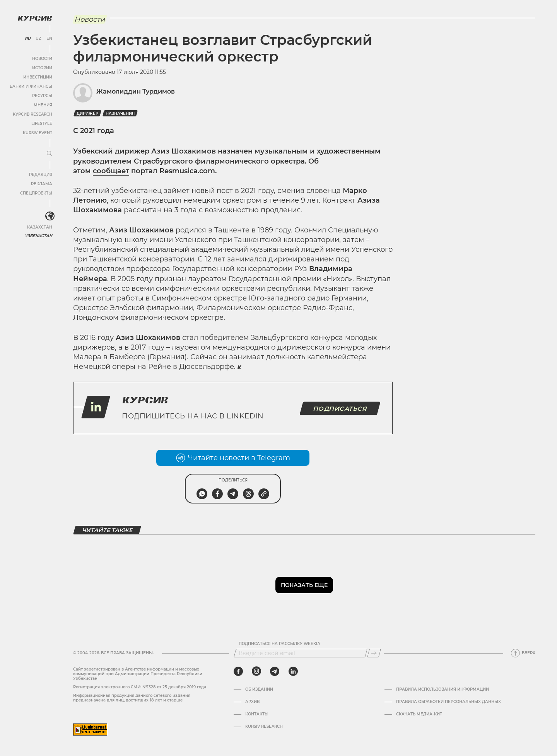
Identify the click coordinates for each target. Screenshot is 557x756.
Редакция (41, 175)
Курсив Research (32, 114)
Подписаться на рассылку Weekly (280, 644)
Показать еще (304, 585)
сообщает (111, 171)
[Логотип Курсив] (35, 18)
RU (28, 39)
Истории (42, 68)
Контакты (257, 714)
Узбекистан (38, 236)
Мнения (43, 105)
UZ (38, 39)
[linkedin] (293, 671)
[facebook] (238, 671)
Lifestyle (42, 124)
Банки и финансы (31, 86)
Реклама (42, 184)
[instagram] (256, 671)
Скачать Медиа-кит (419, 714)
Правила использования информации (443, 689)
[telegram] (275, 671)
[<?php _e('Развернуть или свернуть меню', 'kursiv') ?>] (50, 216)
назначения (120, 113)
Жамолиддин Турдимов (136, 91)
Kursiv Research (264, 727)
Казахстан (40, 227)
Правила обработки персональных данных (449, 702)
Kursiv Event (38, 133)
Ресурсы (42, 96)
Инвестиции (38, 77)
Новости (42, 59)
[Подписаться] (374, 653)
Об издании (259, 689)
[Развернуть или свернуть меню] (50, 154)
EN (49, 39)
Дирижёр (87, 113)
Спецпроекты (36, 193)
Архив (252, 702)
